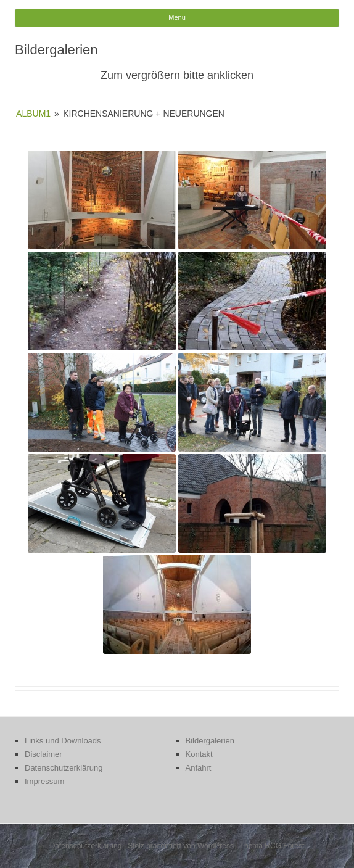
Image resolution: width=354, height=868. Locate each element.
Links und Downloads (63, 741)
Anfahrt (199, 768)
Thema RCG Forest (272, 846)
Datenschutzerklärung (64, 768)
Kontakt (199, 754)
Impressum (44, 781)
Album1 (33, 114)
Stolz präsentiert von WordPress (181, 846)
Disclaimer (43, 754)
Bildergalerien (210, 741)
